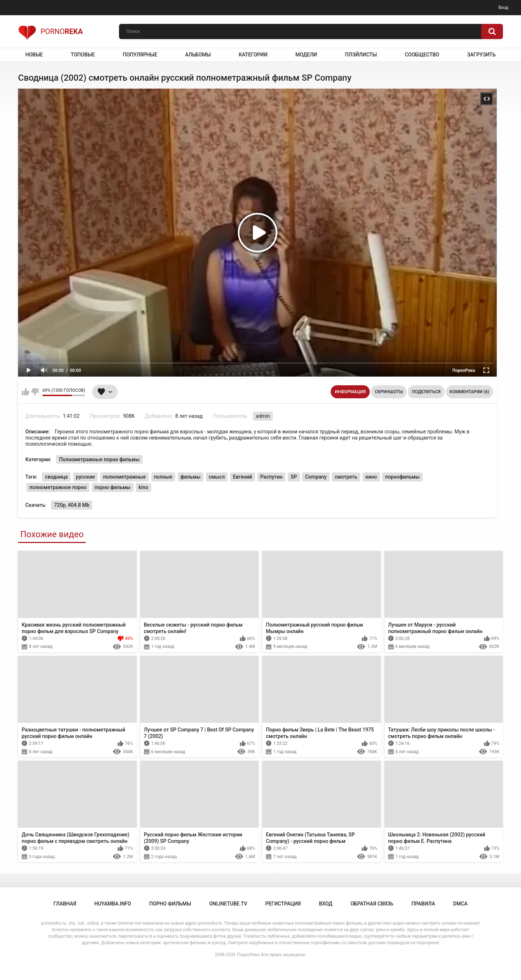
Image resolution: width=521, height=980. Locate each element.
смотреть (346, 477)
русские (85, 477)
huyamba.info (113, 904)
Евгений (243, 477)
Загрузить (481, 55)
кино (371, 477)
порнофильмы (402, 477)
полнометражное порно (58, 487)
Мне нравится (26, 392)
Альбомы (198, 55)
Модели (306, 55)
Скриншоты (389, 392)
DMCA (461, 904)
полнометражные (124, 477)
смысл (217, 477)
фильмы (191, 477)
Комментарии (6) (469, 392)
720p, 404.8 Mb (72, 505)
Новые (34, 55)
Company (316, 477)
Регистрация (283, 904)
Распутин (271, 477)
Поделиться (426, 392)
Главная (65, 904)
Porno (50, 31)
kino (143, 487)
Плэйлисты (361, 55)
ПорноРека (248, 955)
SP (294, 477)
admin (263, 416)
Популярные (140, 55)
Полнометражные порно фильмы (99, 459)
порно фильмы (113, 487)
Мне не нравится (35, 392)
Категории (253, 55)
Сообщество (422, 55)
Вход (503, 8)
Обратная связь (372, 904)
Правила (423, 904)
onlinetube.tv (228, 904)
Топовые (83, 55)
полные (163, 477)
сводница (56, 477)
